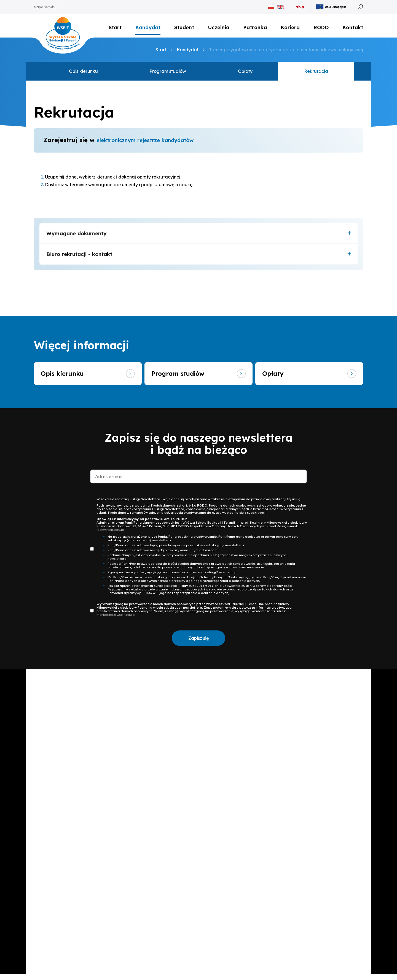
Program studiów (168, 75)
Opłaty (245, 75)
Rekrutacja (316, 75)
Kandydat (148, 27)
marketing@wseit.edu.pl (116, 621)
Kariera (290, 27)
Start (115, 27)
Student (184, 27)
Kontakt (353, 29)
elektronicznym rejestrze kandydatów (155, 144)
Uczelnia (219, 27)
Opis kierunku (83, 75)
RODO (321, 27)
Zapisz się (198, 645)
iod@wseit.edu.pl (110, 536)
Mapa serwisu (45, 7)
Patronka (255, 27)
